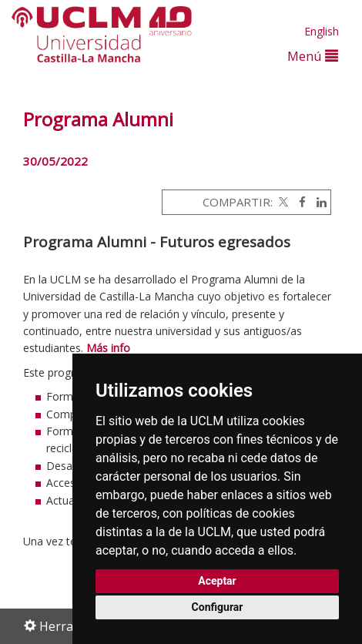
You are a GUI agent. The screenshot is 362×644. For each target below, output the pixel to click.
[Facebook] (298, 202)
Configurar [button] (218, 607)
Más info (108, 348)
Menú (313, 56)
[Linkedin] (318, 202)
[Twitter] (282, 202)
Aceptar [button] (217, 581)
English (322, 31)
